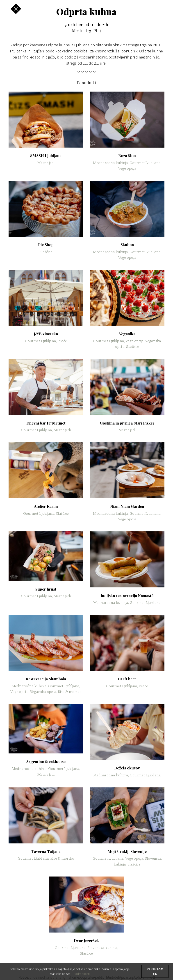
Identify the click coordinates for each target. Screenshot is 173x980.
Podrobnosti (82, 974)
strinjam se (155, 971)
